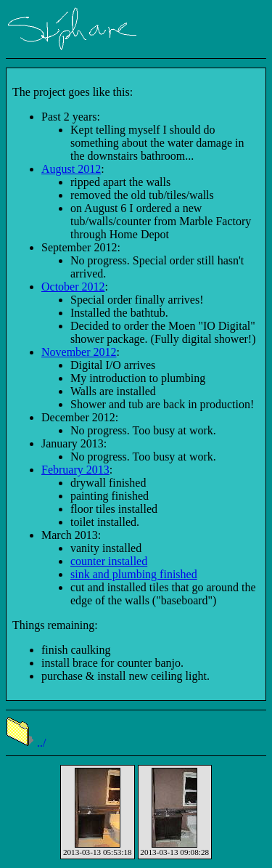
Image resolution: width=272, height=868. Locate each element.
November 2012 (79, 352)
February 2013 (75, 470)
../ (26, 743)
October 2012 (73, 287)
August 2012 (71, 169)
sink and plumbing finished (134, 574)
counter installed (109, 561)
